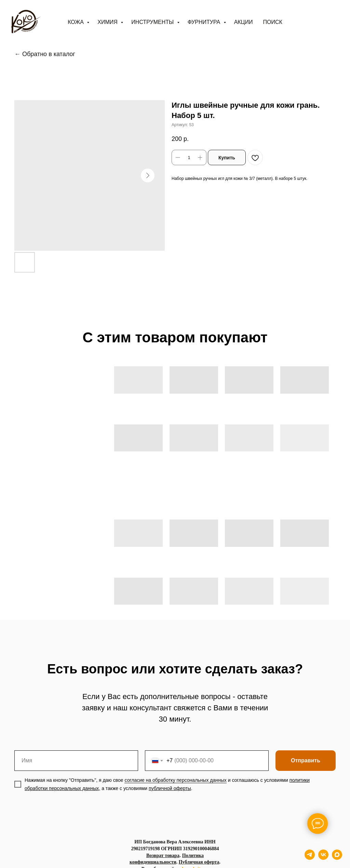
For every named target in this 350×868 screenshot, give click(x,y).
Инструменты (153, 22)
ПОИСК (272, 22)
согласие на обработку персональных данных (175, 780)
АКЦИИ (244, 22)
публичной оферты (170, 788)
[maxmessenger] (337, 858)
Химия (108, 22)
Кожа (76, 22)
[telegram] (310, 858)
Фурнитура (205, 22)
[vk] (323, 858)
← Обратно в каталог (45, 54)
